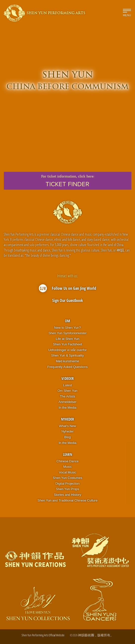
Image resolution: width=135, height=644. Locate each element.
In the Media (68, 408)
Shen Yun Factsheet (67, 344)
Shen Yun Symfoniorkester (68, 333)
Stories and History (68, 495)
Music (68, 467)
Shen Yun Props (68, 489)
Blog (67, 437)
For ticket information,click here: (67, 181)
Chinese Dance (67, 461)
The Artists (67, 396)
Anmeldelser (67, 402)
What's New (67, 426)
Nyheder (67, 419)
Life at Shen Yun (67, 339)
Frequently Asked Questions (67, 367)
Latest (67, 385)
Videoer (68, 378)
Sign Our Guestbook (68, 300)
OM (67, 321)
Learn (67, 454)
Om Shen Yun (67, 391)
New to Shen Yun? (67, 328)
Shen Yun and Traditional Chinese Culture (68, 500)
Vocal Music (67, 472)
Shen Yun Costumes (67, 478)
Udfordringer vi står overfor (67, 350)
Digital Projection (68, 483)
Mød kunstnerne (68, 361)
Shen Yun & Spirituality (67, 355)
